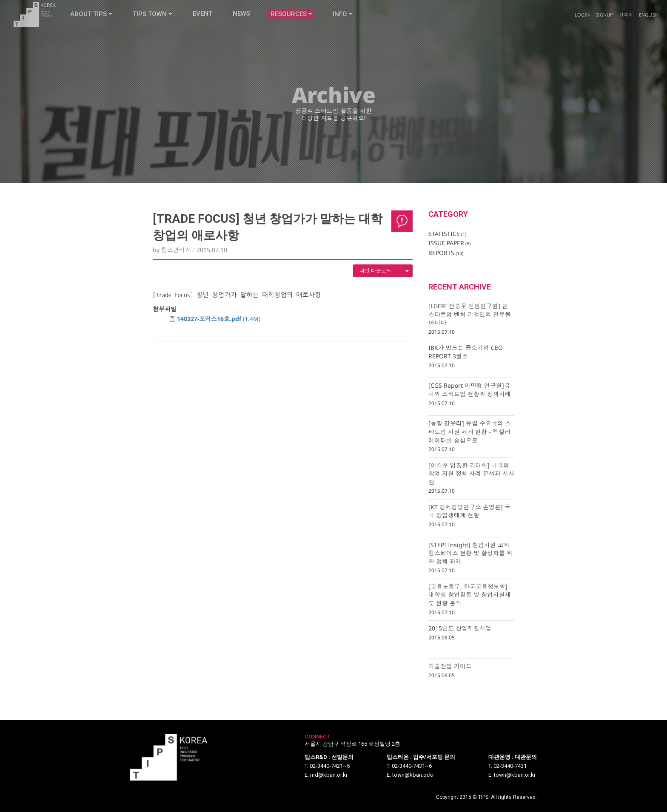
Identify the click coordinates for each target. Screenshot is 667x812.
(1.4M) (215, 319)
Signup (604, 6)
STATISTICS (447, 234)
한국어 (626, 6)
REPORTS (446, 253)
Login (582, 6)
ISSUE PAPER (449, 243)
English (649, 6)
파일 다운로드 (375, 271)
